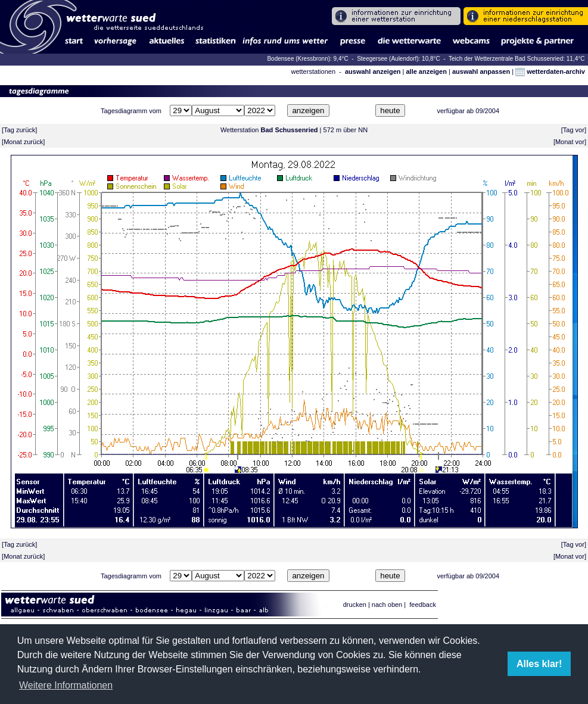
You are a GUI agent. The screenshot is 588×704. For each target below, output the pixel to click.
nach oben (387, 605)
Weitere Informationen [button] (66, 685)
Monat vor (570, 142)
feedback (423, 605)
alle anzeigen (426, 71)
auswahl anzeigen (373, 71)
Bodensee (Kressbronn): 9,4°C (308, 59)
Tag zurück (19, 130)
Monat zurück (23, 142)
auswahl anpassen (481, 71)
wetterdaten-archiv (550, 71)
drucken (355, 605)
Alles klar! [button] (539, 664)
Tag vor (574, 130)
